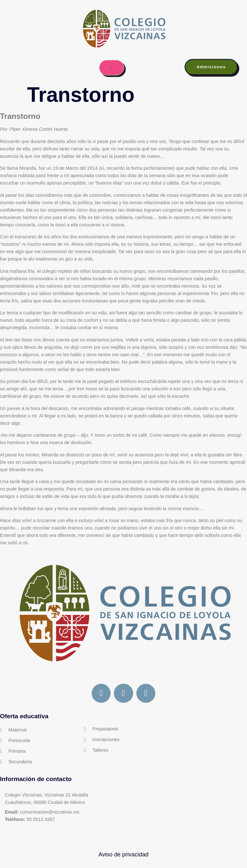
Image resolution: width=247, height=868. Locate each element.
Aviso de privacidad (123, 855)
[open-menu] (111, 68)
